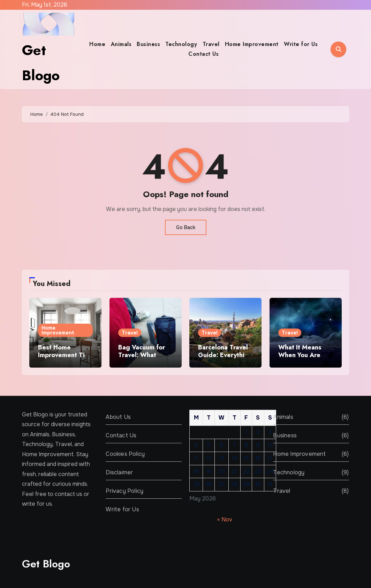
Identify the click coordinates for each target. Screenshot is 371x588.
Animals (121, 44)
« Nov (225, 520)
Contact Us (203, 54)
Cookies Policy (125, 454)
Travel (211, 44)
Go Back (186, 227)
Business (148, 44)
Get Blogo (46, 564)
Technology (181, 44)
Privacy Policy (124, 491)
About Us (118, 417)
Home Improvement (252, 44)
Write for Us (301, 44)
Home (97, 44)
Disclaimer (119, 472)
